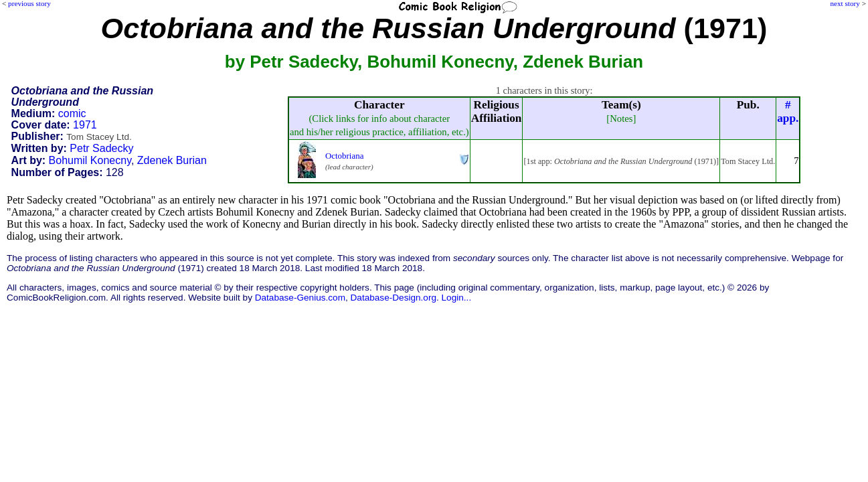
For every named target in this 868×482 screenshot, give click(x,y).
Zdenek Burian (172, 160)
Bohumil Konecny (90, 160)
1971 (85, 125)
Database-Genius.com (300, 298)
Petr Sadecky (101, 148)
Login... (457, 298)
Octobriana (345, 156)
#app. (788, 111)
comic (72, 113)
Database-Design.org (394, 298)
